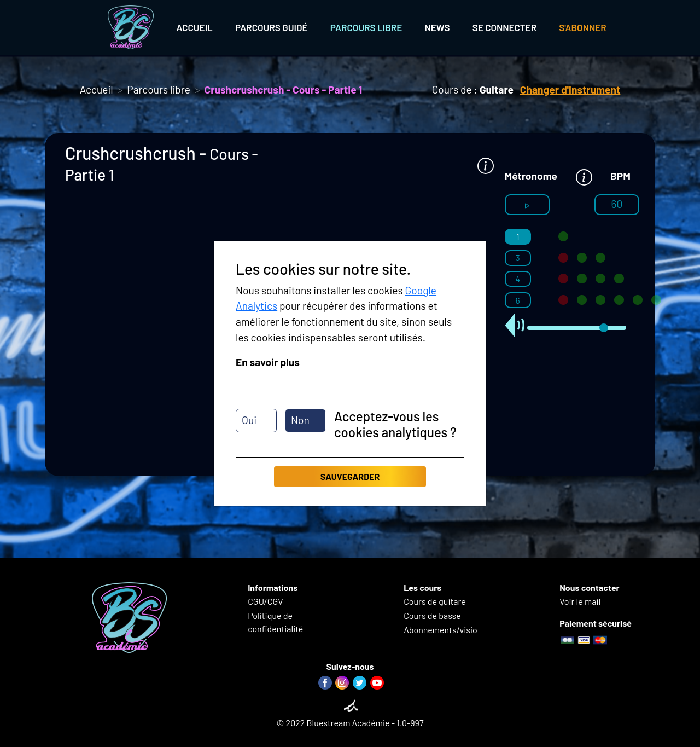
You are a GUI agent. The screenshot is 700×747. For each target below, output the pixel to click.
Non (300, 420)
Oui (249, 420)
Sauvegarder (350, 476)
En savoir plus (268, 362)
